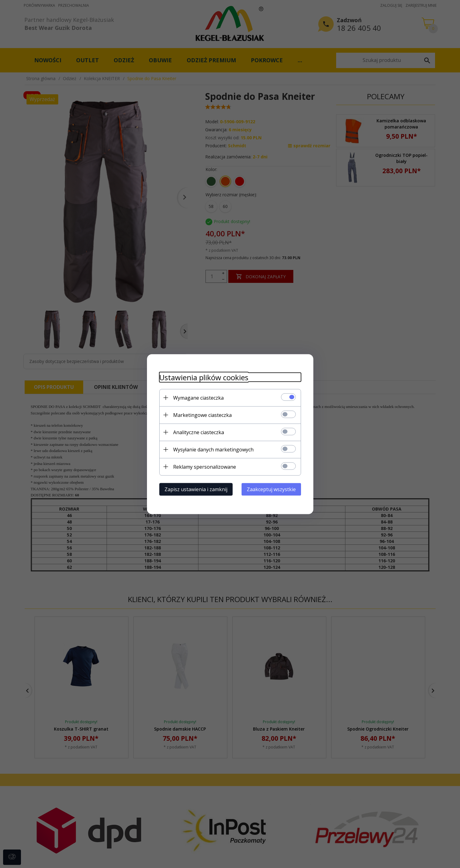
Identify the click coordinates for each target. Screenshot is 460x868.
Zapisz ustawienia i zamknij (196, 489)
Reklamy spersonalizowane (205, 467)
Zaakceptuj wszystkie (271, 489)
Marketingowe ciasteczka (202, 415)
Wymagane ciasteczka (198, 397)
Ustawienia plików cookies (204, 377)
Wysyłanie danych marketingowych (213, 449)
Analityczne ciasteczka (199, 432)
